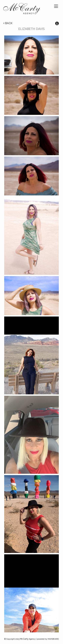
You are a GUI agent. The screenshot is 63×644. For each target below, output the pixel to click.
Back (8, 23)
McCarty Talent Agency (22, 9)
